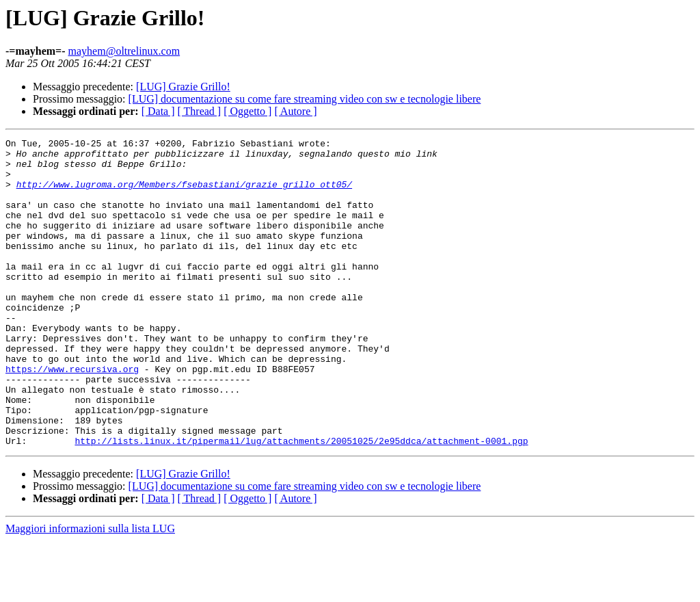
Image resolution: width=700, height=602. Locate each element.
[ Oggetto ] (247, 111)
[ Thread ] (200, 111)
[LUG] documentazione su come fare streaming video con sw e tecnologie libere (305, 99)
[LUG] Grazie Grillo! (183, 87)
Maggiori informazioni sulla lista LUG (90, 590)
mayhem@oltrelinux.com (124, 51)
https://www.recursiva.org (72, 416)
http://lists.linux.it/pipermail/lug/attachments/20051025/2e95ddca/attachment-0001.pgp (301, 502)
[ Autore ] (295, 111)
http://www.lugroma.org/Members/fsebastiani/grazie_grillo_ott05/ (184, 194)
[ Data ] (158, 111)
